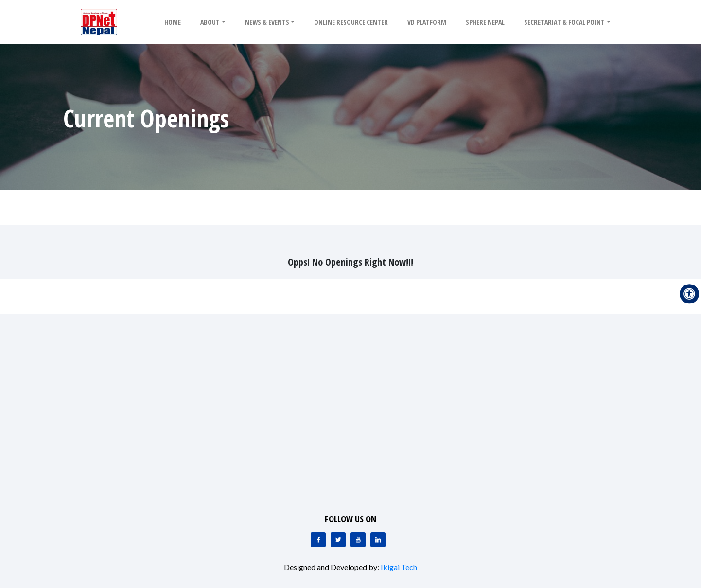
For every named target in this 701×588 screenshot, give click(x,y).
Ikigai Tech (399, 567)
